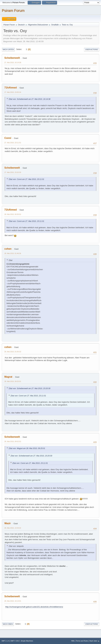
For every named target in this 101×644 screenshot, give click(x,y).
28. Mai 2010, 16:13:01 (13, 601)
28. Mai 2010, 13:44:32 (13, 528)
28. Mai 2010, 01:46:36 (13, 253)
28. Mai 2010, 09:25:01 (13, 381)
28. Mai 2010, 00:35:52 (13, 214)
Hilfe (73, 641)
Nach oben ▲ (95, 641)
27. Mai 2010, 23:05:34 (13, 92)
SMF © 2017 (15, 641)
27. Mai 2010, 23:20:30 (13, 172)
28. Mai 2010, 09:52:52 (13, 441)
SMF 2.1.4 (5, 641)
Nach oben (8, 624)
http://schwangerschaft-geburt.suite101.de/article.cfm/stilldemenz (34, 607)
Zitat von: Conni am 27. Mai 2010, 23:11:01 (26, 179)
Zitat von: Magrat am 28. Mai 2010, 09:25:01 (27, 448)
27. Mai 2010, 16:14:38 (13, 62)
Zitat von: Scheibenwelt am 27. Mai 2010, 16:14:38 (30, 99)
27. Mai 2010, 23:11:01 (13, 143)
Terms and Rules (82, 641)
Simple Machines (27, 641)
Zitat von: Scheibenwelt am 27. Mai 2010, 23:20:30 (30, 388)
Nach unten (8, 50)
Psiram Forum (13, 10)
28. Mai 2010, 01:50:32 (13, 352)
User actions (92, 50)
